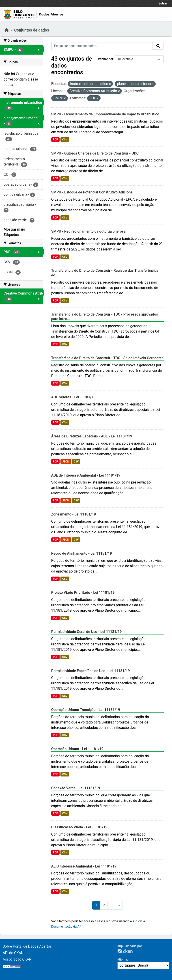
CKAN (125, 951)
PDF (55, 140)
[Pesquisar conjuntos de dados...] (102, 46)
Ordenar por (105, 59)
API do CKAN (13, 953)
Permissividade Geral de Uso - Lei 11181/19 (87, 632)
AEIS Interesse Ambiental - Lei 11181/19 (84, 866)
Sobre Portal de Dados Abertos (27, 946)
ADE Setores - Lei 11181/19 (73, 397)
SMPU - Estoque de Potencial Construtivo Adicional (92, 192)
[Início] (7, 30)
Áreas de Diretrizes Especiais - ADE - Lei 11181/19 (92, 436)
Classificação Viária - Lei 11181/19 (79, 827)
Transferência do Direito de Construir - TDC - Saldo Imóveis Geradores (107, 358)
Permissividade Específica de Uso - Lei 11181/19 (91, 671)
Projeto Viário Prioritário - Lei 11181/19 (83, 593)
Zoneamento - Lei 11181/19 (74, 514)
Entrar (163, 3)
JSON (66, 462)
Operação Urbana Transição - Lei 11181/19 (86, 710)
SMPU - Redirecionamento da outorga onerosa (88, 231)
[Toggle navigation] (164, 14)
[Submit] (158, 46)
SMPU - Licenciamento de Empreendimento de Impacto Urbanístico (105, 114)
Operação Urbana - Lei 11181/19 (77, 749)
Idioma (122, 959)
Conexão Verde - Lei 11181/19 (76, 788)
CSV (65, 140)
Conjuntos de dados (32, 30)
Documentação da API (67, 927)
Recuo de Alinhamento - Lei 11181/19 (82, 553)
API (135, 921)
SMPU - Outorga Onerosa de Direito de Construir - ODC (95, 153)
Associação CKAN (17, 959)
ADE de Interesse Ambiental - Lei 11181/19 (86, 475)
